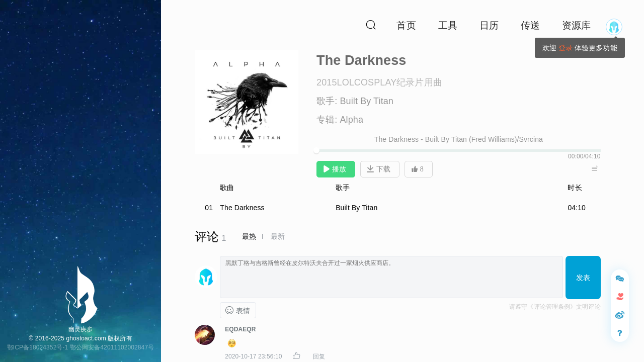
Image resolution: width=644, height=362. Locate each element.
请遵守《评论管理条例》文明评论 (555, 307)
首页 (406, 25)
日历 (489, 25)
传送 (530, 25)
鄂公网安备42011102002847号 (112, 347)
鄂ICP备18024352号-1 (38, 347)
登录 (566, 48)
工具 (448, 25)
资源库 (576, 25)
